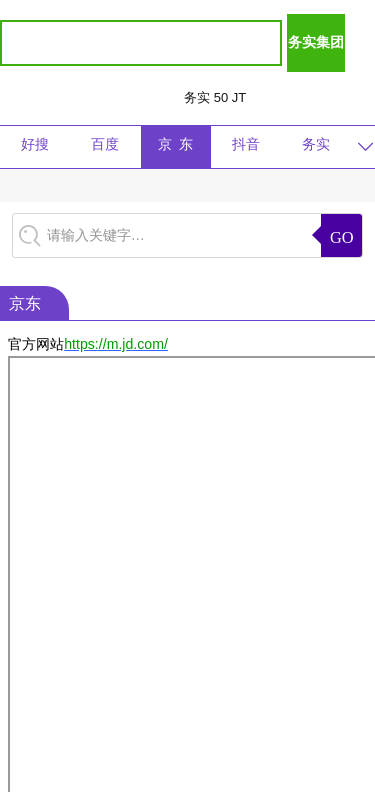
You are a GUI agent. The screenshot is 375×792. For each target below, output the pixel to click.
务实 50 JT (215, 97)
